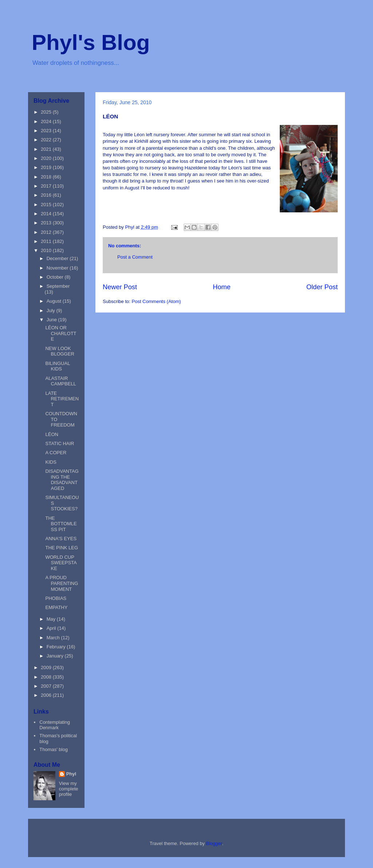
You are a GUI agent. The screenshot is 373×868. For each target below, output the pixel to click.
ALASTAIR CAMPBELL (60, 381)
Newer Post (120, 287)
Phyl (71, 774)
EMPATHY (56, 607)
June (52, 320)
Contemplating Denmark (55, 725)
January (56, 656)
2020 (47, 158)
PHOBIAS (56, 598)
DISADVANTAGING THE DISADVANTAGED (62, 480)
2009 (47, 667)
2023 (47, 131)
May (52, 619)
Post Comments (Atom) (156, 301)
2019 (47, 167)
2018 (47, 177)
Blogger (214, 843)
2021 (47, 149)
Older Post (322, 287)
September (58, 286)
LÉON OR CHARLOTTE (61, 333)
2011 (47, 241)
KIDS (51, 462)
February (57, 647)
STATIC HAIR (60, 443)
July (52, 311)
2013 (47, 223)
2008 (47, 677)
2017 (47, 186)
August (55, 301)
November (58, 268)
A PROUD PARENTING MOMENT (62, 583)
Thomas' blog (54, 749)
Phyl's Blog (91, 42)
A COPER (56, 453)
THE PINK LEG (62, 548)
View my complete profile (69, 789)
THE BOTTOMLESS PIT (61, 524)
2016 (47, 195)
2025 (47, 112)
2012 (47, 232)
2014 (47, 214)
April (52, 628)
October (56, 277)
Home (222, 287)
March (54, 638)
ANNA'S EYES (61, 539)
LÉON (52, 434)
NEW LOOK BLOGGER (60, 351)
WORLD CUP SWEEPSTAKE (61, 563)
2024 (47, 121)
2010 (47, 250)
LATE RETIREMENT (62, 399)
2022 (47, 140)
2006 (47, 695)
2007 (47, 686)
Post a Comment (135, 257)
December (58, 258)
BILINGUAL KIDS (57, 366)
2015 (47, 205)
